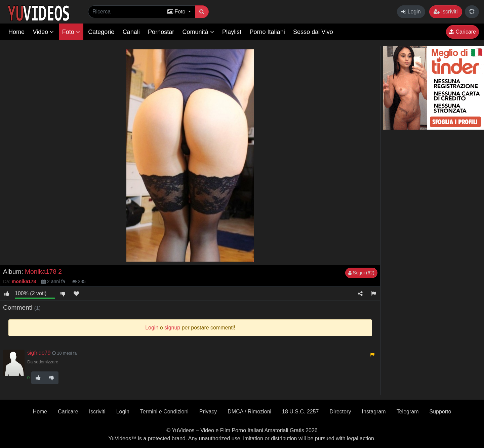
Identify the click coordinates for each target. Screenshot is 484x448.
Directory (340, 412)
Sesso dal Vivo (313, 32)
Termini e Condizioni (164, 412)
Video (43, 32)
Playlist (232, 32)
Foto (71, 32)
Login (411, 12)
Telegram (408, 412)
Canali (131, 32)
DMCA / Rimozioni (249, 412)
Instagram (374, 412)
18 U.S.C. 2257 (300, 412)
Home (16, 32)
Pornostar (161, 32)
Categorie (101, 32)
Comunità (198, 32)
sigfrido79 (39, 353)
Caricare (462, 32)
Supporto (440, 412)
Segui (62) (361, 273)
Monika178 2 (43, 272)
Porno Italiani (267, 32)
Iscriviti (446, 12)
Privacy (208, 412)
